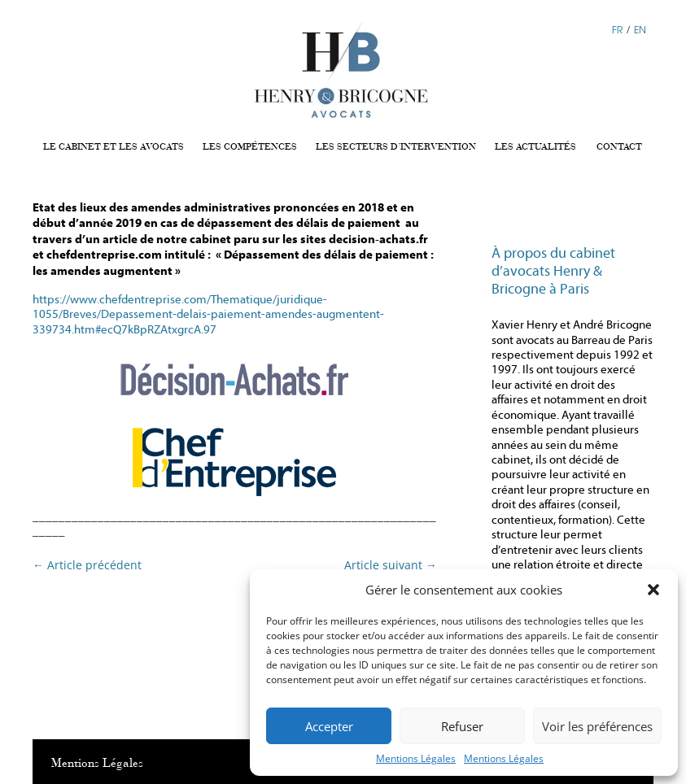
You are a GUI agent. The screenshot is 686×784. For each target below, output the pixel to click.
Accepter (329, 726)
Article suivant (391, 565)
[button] (653, 590)
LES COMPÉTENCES (250, 147)
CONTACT (619, 147)
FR (617, 29)
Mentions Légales (416, 758)
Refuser (462, 726)
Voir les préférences (597, 726)
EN (640, 29)
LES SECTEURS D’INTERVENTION (396, 147)
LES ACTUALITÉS (535, 147)
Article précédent (87, 565)
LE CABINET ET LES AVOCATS (114, 147)
